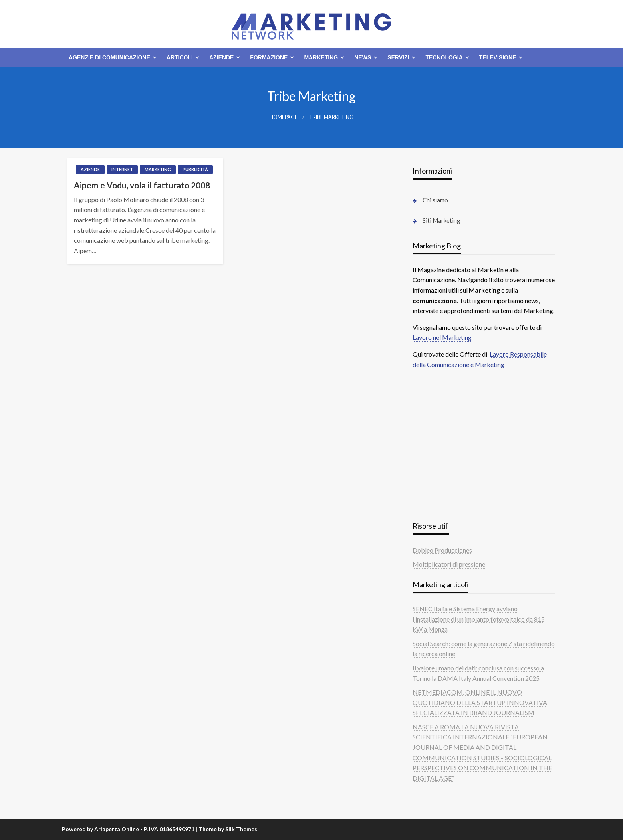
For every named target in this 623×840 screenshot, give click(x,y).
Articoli (180, 57)
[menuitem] (111, 57)
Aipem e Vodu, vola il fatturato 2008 (142, 185)
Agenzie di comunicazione (109, 57)
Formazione (269, 57)
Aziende (221, 57)
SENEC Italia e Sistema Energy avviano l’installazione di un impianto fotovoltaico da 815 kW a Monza (479, 619)
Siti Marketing (441, 220)
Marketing (321, 57)
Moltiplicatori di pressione (449, 564)
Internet (122, 169)
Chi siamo (435, 200)
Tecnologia (444, 57)
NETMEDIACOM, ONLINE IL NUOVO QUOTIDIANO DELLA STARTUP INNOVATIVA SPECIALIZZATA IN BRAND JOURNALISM (480, 702)
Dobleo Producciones (442, 550)
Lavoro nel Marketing (442, 337)
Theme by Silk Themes (228, 829)
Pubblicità (195, 169)
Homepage (284, 117)
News (363, 57)
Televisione (498, 57)
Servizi (398, 57)
